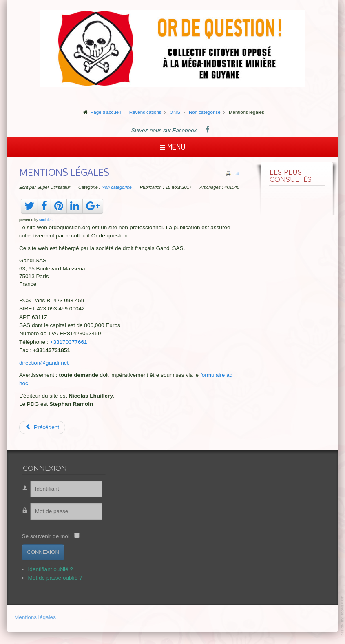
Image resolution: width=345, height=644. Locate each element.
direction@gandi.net (44, 363)
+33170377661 (69, 342)
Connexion (40, 552)
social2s (46, 220)
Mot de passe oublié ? (52, 578)
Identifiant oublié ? (47, 569)
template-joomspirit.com (343, 616)
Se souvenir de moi (42, 536)
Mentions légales (35, 618)
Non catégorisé (117, 187)
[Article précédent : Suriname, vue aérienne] (42, 427)
